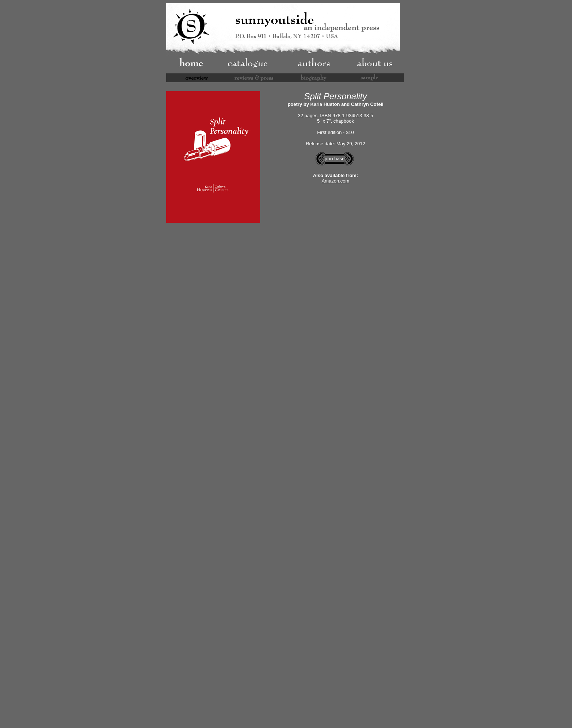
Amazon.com (336, 181)
